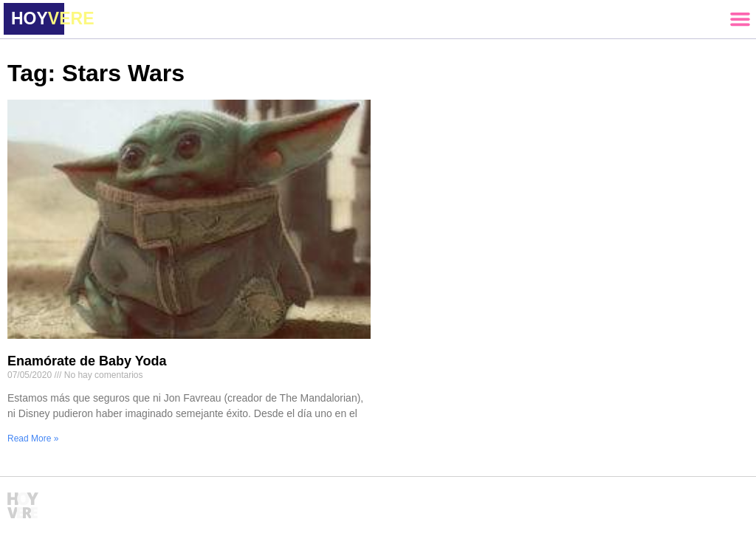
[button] (740, 19)
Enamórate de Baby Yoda (87, 361)
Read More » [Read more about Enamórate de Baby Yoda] (33, 439)
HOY (52, 18)
